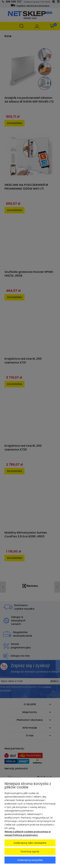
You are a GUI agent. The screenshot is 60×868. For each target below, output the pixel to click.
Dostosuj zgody (30, 851)
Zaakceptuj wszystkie (30, 860)
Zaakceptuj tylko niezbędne (30, 843)
